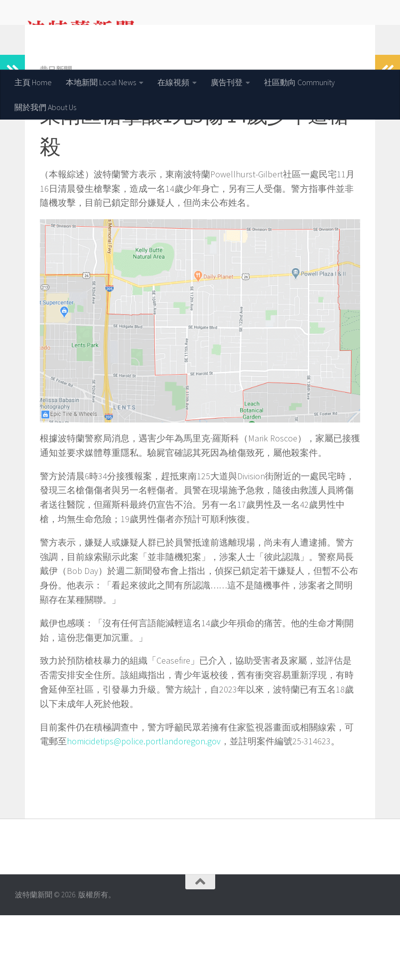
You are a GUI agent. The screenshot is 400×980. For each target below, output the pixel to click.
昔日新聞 (56, 135)
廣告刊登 (227, 82)
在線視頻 (173, 82)
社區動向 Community (299, 82)
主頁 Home (33, 82)
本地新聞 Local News (101, 82)
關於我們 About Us (45, 107)
